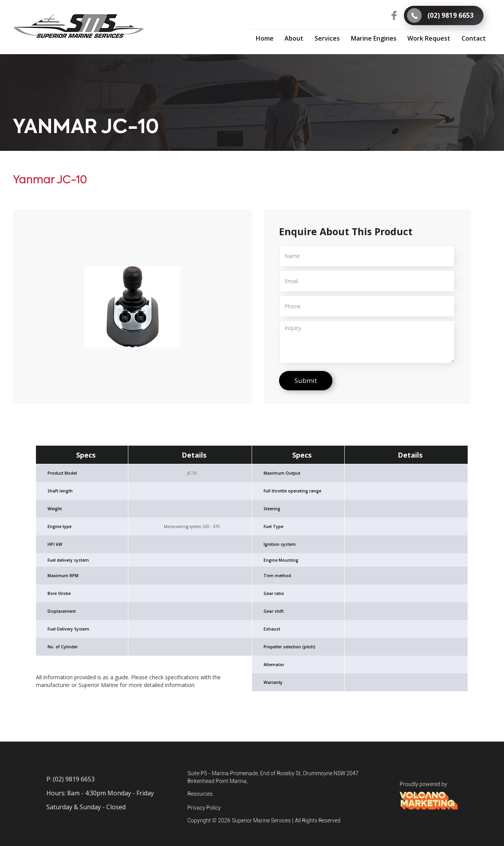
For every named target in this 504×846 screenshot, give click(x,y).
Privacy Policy (204, 808)
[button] (327, 38)
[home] (79, 26)
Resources (200, 794)
